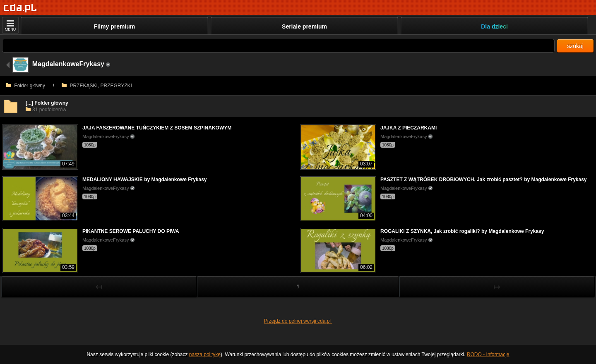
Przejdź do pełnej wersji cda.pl (298, 321)
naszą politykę (205, 354)
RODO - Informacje (488, 354)
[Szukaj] (278, 46)
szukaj (575, 46)
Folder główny (26, 86)
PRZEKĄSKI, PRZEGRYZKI (97, 86)
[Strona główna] (20, 8)
